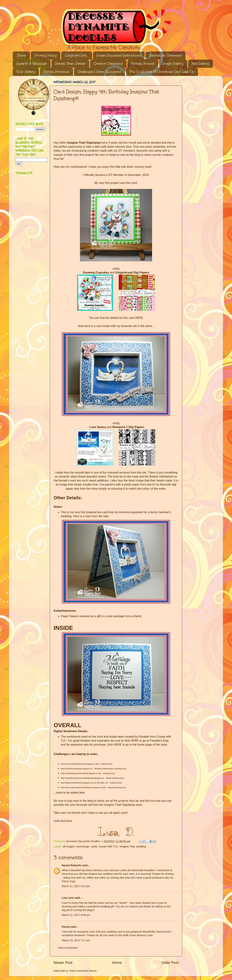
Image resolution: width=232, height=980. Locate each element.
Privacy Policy (45, 55)
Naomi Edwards (72, 865)
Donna (66, 927)
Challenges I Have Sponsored (99, 72)
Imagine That (127, 846)
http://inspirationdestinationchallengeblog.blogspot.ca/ (82, 778)
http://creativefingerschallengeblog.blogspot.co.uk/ (81, 773)
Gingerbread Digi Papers (132, 273)
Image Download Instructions (119, 55)
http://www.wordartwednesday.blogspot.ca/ (78, 764)
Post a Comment (68, 948)
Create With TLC (108, 846)
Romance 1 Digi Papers (128, 427)
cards (94, 846)
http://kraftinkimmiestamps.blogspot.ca (76, 769)
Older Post (170, 963)
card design (83, 846)
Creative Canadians (108, 64)
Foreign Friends (143, 64)
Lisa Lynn (68, 898)
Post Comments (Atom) (83, 971)
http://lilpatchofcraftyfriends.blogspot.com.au (79, 783)
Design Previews (56, 72)
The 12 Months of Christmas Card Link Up (162, 72)
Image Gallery (173, 64)
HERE (139, 318)
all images (69, 846)
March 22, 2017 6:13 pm (76, 886)
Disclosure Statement (165, 55)
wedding (141, 846)
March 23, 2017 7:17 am (76, 940)
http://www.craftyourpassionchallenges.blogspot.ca (81, 788)
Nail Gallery (200, 64)
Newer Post (63, 963)
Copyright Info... (77, 55)
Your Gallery (26, 72)
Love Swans (98, 427)
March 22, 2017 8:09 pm (76, 915)
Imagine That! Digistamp (84, 143)
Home (22, 55)
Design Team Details (70, 64)
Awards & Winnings (32, 64)
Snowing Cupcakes (96, 273)
